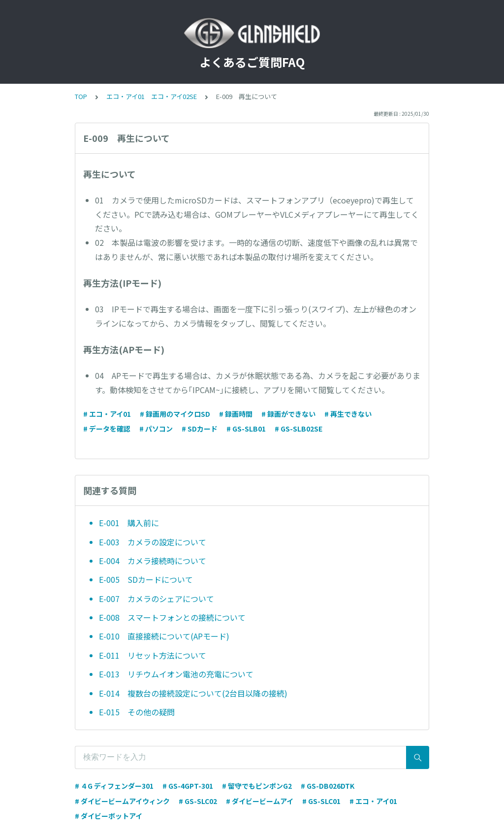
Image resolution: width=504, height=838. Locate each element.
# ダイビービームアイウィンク (122, 801)
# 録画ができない (288, 414)
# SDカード (200, 429)
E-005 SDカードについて (146, 579)
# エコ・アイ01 (107, 414)
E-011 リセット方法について (153, 655)
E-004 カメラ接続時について (153, 561)
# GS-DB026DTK (328, 786)
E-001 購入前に (129, 523)
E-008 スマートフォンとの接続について (172, 617)
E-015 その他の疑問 (137, 712)
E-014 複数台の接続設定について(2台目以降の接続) (193, 693)
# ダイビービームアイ (260, 801)
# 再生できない (348, 414)
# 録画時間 (236, 414)
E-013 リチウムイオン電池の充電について (176, 674)
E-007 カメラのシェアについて (157, 599)
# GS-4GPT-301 (188, 786)
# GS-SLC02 (198, 801)
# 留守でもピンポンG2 (257, 786)
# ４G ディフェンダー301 (114, 786)
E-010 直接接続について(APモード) (164, 636)
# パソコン (156, 429)
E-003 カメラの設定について (153, 542)
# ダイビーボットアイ (109, 816)
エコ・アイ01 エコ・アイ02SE (152, 96)
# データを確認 (107, 429)
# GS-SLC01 (321, 801)
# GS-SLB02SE (299, 429)
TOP (81, 96)
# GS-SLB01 (246, 429)
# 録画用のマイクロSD (175, 414)
